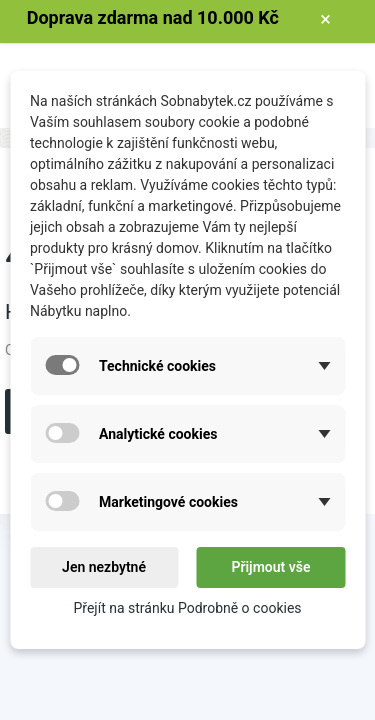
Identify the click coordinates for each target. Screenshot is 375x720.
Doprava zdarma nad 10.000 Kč (153, 17)
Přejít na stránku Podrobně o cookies (187, 608)
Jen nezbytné (104, 567)
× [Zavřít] (325, 19)
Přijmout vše (270, 567)
